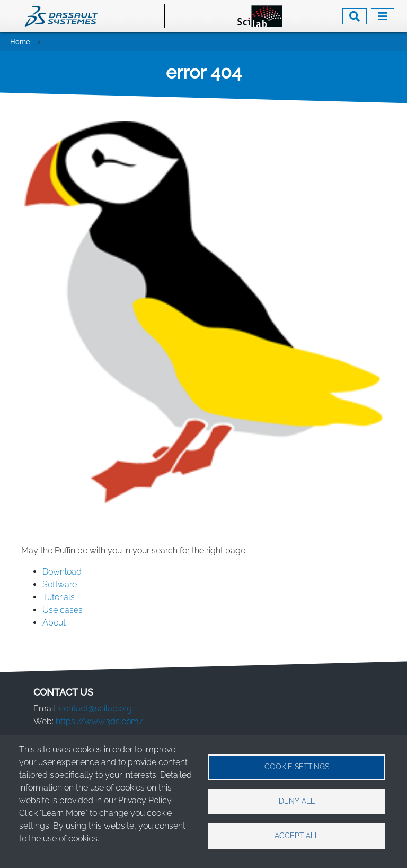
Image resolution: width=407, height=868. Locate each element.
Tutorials (59, 597)
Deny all (297, 801)
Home (20, 42)
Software (61, 584)
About (55, 623)
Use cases (64, 610)
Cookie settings (297, 767)
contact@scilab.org (95, 709)
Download (62, 572)
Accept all (297, 836)
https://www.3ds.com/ (100, 721)
